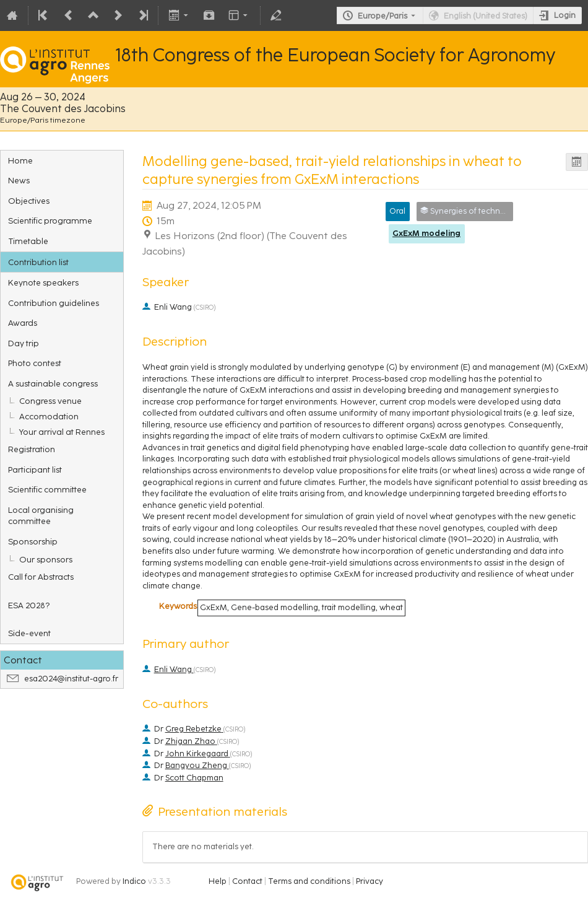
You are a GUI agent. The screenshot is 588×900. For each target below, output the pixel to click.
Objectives (29, 201)
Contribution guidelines (54, 303)
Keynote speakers (43, 282)
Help (218, 881)
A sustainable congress (53, 383)
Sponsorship (33, 541)
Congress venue (50, 401)
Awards (23, 323)
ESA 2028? (29, 605)
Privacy (370, 881)
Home (20, 160)
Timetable (28, 241)
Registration (32, 449)
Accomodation (49, 416)
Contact (247, 881)
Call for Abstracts (41, 577)
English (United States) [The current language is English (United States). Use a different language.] (486, 16)
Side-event (29, 633)
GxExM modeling (426, 233)
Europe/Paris (383, 16)
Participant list (35, 470)
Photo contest (35, 363)
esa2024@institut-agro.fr (71, 679)
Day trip (24, 343)
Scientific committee (47, 489)
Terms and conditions (309, 881)
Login (565, 15)
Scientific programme (50, 221)
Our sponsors (46, 559)
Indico (134, 881)
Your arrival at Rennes (62, 432)
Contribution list (38, 262)
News (19, 180)
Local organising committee (41, 516)
